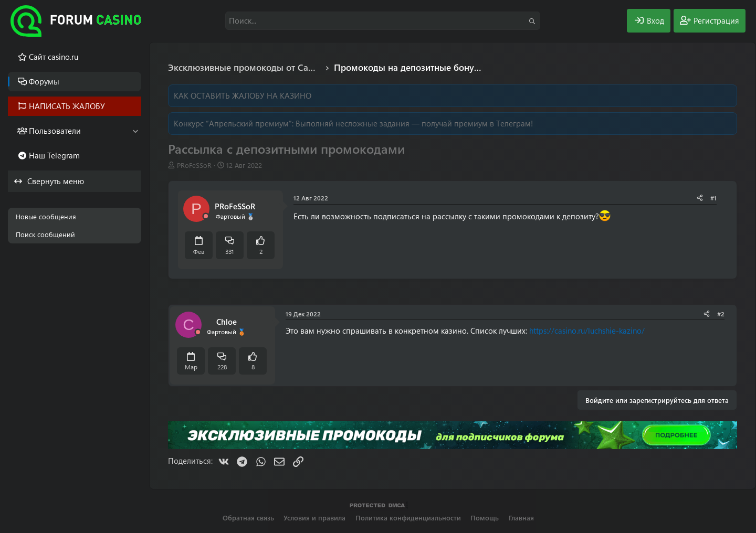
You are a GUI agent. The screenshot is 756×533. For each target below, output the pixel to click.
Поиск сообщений (45, 234)
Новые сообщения (46, 216)
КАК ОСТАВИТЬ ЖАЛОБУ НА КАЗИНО (243, 95)
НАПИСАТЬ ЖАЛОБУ (67, 106)
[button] (135, 131)
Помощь (485, 518)
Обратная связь (248, 518)
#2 (721, 314)
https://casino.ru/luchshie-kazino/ (587, 331)
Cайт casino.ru (54, 57)
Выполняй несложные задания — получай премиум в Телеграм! (414, 123)
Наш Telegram (54, 155)
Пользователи (55, 131)
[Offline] (206, 216)
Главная (521, 518)
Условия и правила (314, 518)
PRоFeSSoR (194, 165)
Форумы (44, 81)
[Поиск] (383, 21)
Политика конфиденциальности (408, 518)
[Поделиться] (700, 198)
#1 (713, 198)
